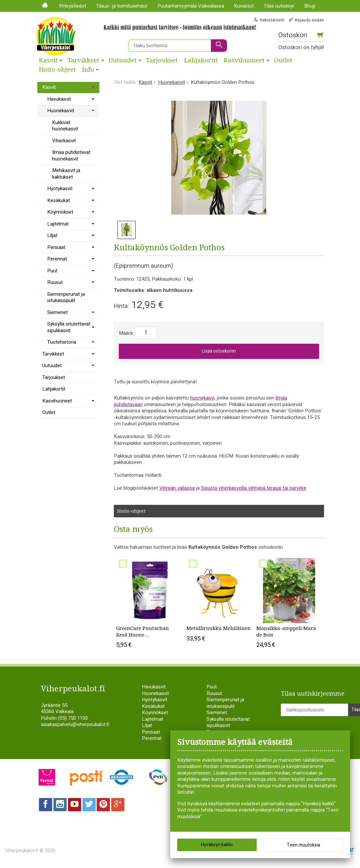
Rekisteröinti (272, 20)
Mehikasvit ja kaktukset (66, 174)
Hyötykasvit (60, 189)
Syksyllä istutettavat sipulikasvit (69, 327)
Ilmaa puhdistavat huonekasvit (71, 156)
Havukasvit (59, 99)
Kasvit (48, 60)
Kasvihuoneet (244, 60)
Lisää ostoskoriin (219, 351)
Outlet (49, 412)
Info (88, 70)
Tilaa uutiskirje (279, 6)
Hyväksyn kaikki (217, 845)
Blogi (310, 6)
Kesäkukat (59, 200)
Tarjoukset (162, 60)
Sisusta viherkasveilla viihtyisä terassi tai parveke (254, 488)
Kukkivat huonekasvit (65, 126)
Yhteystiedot (72, 6)
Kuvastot (244, 6)
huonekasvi (202, 398)
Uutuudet (123, 60)
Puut (52, 271)
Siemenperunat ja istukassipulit (66, 297)
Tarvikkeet (83, 60)
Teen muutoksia (303, 845)
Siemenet (57, 312)
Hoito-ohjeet (57, 70)
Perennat (57, 259)
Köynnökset (60, 212)
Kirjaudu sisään (310, 20)
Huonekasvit (61, 111)
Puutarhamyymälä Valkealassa (191, 6)
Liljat (52, 235)
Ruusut (55, 282)
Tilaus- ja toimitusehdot (122, 6)
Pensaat (56, 247)
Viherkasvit (64, 141)
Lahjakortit (201, 60)
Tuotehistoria (62, 342)
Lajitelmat (58, 224)
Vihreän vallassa (177, 488)
